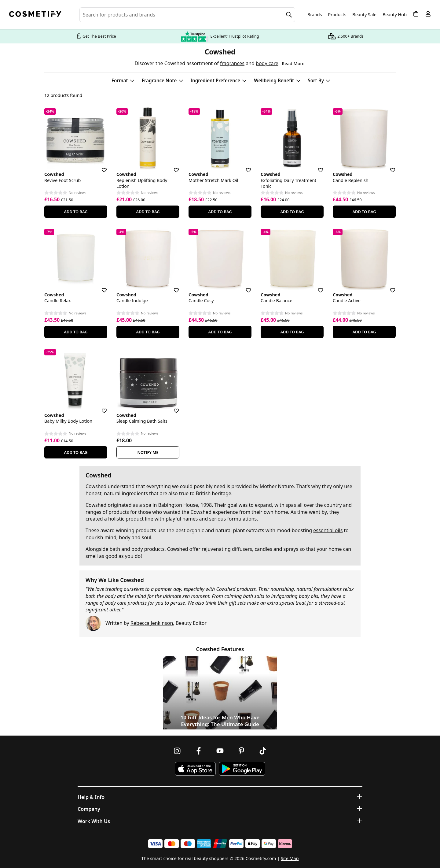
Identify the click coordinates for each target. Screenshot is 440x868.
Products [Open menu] (337, 15)
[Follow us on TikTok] (263, 751)
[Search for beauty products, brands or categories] (187, 15)
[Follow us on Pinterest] (241, 751)
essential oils (328, 530)
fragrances (232, 63)
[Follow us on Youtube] (220, 751)
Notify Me (148, 452)
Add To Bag (76, 212)
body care (267, 63)
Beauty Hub (395, 15)
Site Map (290, 858)
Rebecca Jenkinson (152, 623)
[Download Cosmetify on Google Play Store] (242, 769)
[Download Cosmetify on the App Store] (195, 769)
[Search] (289, 15)
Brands (315, 15)
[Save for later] (100, 166)
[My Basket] (416, 14)
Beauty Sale (364, 15)
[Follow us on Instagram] (177, 751)
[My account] (428, 14)
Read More (293, 63)
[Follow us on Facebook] (199, 751)
